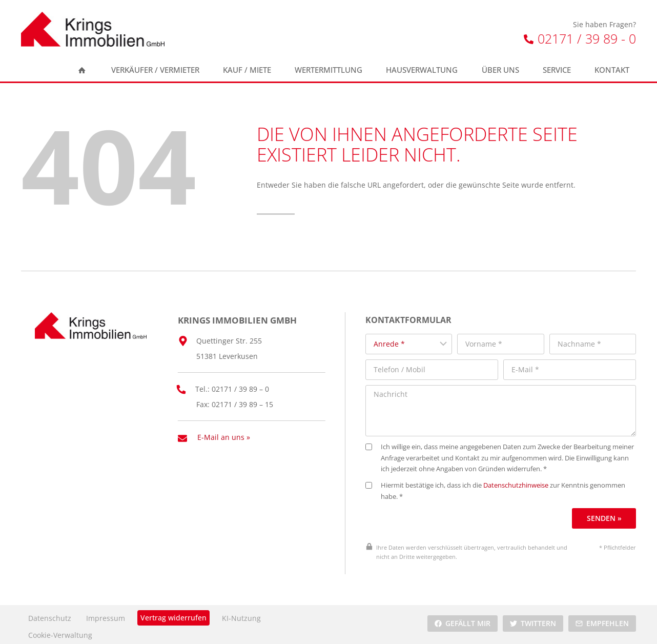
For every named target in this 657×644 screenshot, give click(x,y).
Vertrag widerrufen (173, 613)
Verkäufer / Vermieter (155, 70)
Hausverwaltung (422, 70)
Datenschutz (50, 614)
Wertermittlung (328, 70)
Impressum (106, 614)
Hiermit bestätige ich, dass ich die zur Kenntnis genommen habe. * (501, 487)
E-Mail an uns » (224, 434)
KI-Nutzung (241, 614)
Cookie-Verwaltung (60, 630)
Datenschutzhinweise (521, 481)
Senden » (605, 514)
